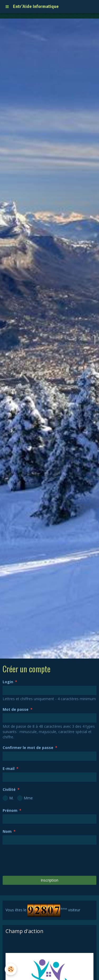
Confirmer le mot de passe (28, 748)
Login (8, 682)
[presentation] (43, 860)
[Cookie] (11, 969)
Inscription (49, 880)
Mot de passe (16, 709)
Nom (7, 831)
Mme (25, 798)
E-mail (9, 768)
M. (8, 798)
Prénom (10, 810)
